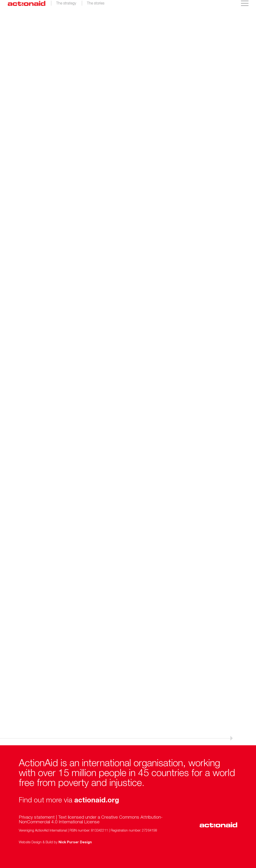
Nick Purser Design (75, 843)
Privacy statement (37, 818)
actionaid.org (97, 801)
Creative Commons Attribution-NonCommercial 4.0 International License (91, 820)
